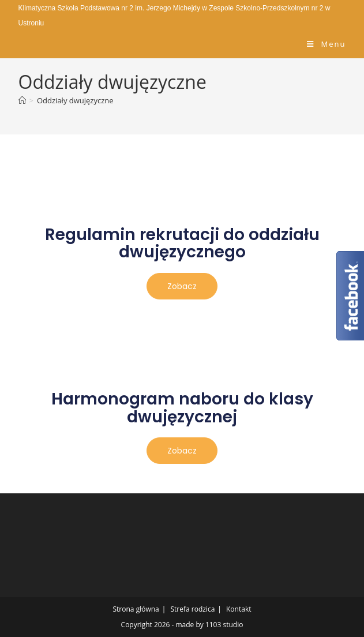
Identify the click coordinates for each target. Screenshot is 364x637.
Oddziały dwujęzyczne (75, 100)
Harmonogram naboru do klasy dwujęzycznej (182, 408)
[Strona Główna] (22, 100)
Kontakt (239, 609)
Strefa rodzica (192, 609)
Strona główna (136, 609)
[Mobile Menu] (326, 44)
